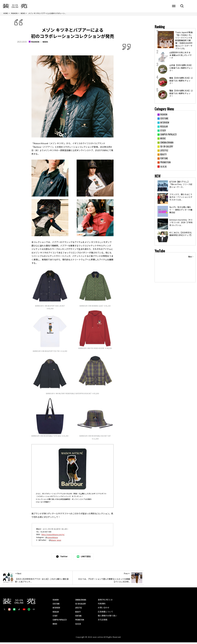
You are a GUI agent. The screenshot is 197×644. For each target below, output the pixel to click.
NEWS (45, 43)
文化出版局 (103, 621)
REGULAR (56, 613)
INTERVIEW (57, 609)
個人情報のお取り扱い (107, 617)
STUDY (55, 617)
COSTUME (56, 605)
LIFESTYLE (79, 609)
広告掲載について (105, 613)
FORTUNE (79, 617)
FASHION (35, 43)
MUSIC (55, 625)
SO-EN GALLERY (81, 605)
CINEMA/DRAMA (81, 601)
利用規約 (102, 605)
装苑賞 (78, 625)
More (190, 258)
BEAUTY (78, 613)
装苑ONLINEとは (105, 601)
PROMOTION (80, 621)
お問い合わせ (104, 609)
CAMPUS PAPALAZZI (60, 621)
